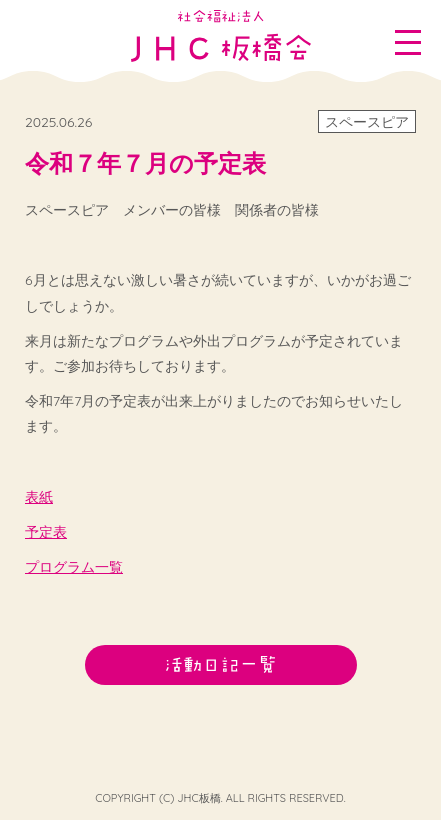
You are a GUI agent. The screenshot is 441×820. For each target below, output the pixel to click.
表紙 (39, 497)
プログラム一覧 (74, 567)
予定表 (46, 532)
